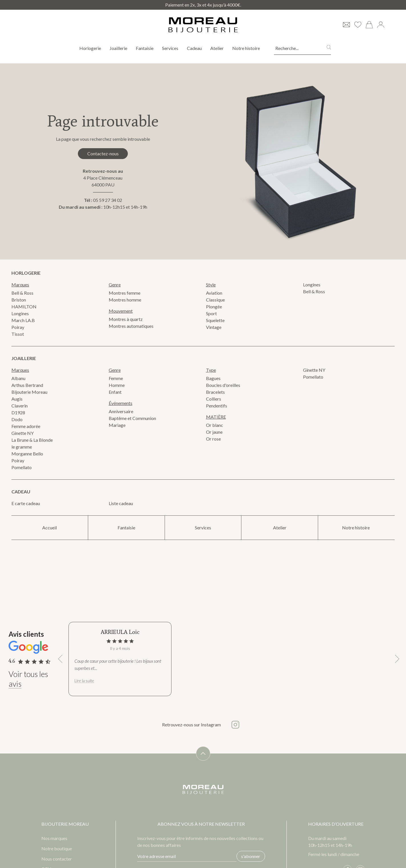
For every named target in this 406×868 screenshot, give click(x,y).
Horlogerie (90, 48)
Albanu (18, 378)
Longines (20, 313)
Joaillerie (118, 48)
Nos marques (54, 837)
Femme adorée (26, 426)
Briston (19, 300)
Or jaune (214, 432)
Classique (215, 300)
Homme (117, 385)
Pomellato (22, 467)
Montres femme (125, 293)
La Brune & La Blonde (32, 440)
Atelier (217, 48)
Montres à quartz (126, 319)
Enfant (115, 392)
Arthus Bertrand (27, 385)
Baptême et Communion (132, 418)
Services (170, 48)
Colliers (214, 399)
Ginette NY (23, 433)
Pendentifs (217, 406)
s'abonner (250, 855)
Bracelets (215, 392)
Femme (116, 378)
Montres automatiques (131, 326)
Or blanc (215, 425)
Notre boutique (57, 847)
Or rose (213, 439)
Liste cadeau (121, 503)
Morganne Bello (27, 454)
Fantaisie (145, 48)
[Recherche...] (295, 48)
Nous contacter (57, 858)
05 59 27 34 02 (108, 201)
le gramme (22, 447)
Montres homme (125, 300)
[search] (329, 48)
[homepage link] (203, 25)
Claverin (20, 406)
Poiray (18, 327)
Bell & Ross (22, 293)
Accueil (50, 528)
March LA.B (23, 320)
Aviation (214, 293)
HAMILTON (24, 307)
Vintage (214, 327)
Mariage (117, 425)
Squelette (215, 320)
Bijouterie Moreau (29, 392)
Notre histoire (247, 48)
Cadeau (194, 48)
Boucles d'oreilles (223, 385)
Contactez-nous (103, 153)
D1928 (18, 412)
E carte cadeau (26, 503)
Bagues (213, 378)
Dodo (17, 419)
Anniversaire (121, 411)
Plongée (214, 307)
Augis (17, 399)
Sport (211, 313)
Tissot (18, 334)
